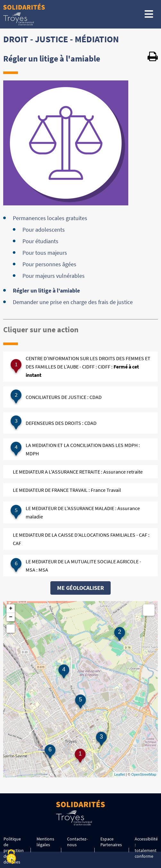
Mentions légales (45, 842)
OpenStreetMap (144, 774)
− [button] (11, 617)
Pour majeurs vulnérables (54, 276)
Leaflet (119, 774)
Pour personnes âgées (49, 264)
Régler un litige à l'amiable (46, 290)
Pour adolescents (44, 230)
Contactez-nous (77, 842)
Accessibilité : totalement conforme (146, 847)
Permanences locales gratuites (50, 218)
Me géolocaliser (80, 588)
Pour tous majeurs (45, 253)
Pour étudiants (40, 241)
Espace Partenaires (111, 842)
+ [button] (11, 608)
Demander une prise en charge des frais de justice (73, 302)
